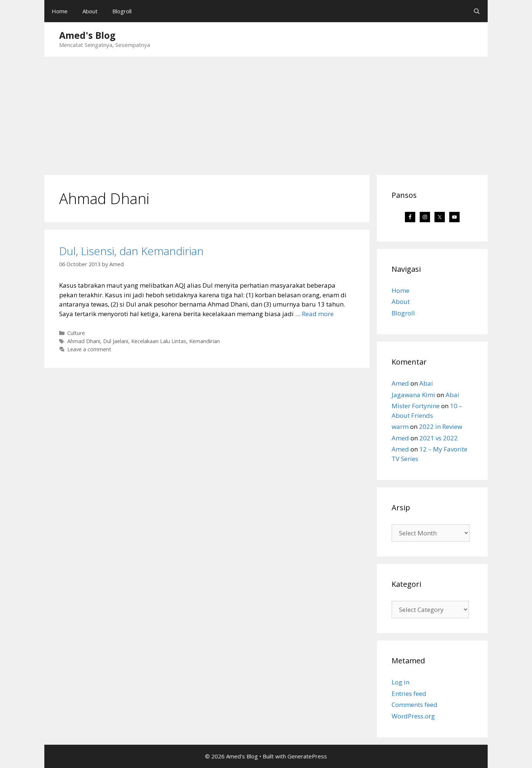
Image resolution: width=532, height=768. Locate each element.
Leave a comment (89, 349)
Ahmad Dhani (84, 341)
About (90, 11)
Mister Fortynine (416, 406)
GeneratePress (307, 756)
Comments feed (415, 705)
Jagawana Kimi (413, 395)
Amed (400, 383)
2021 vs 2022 (439, 438)
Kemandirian (204, 341)
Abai (426, 383)
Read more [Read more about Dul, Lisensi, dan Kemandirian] (318, 314)
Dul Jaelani (116, 341)
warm (400, 427)
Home (60, 11)
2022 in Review (441, 427)
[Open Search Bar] (477, 11)
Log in (400, 682)
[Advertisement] (266, 112)
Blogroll (122, 11)
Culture (76, 333)
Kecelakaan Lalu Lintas (159, 341)
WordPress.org (413, 716)
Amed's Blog (87, 35)
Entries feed (409, 693)
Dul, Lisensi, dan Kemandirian (131, 251)
